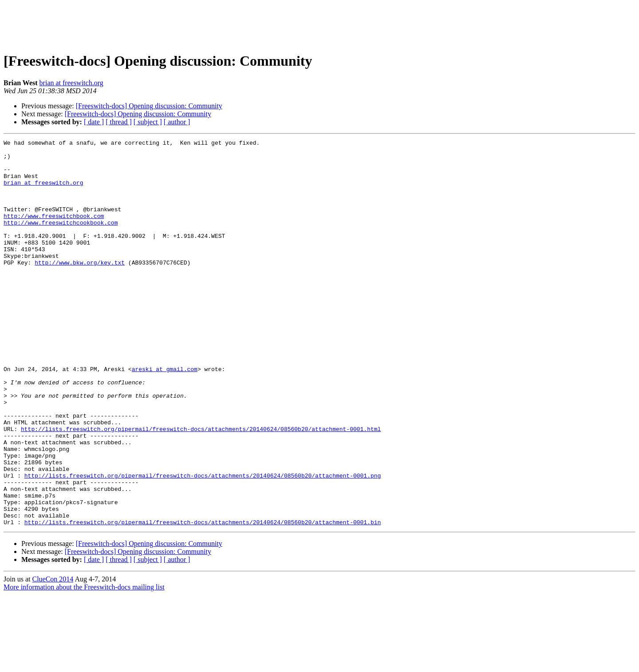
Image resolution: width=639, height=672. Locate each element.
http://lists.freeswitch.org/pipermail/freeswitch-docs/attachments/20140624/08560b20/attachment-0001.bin (203, 599)
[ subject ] (148, 122)
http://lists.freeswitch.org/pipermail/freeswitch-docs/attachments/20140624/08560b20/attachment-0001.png (203, 543)
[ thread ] (119, 122)
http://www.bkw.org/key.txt (80, 288)
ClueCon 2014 (53, 656)
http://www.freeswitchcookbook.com (61, 240)
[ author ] (177, 122)
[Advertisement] (319, 24)
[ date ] (94, 122)
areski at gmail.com (165, 415)
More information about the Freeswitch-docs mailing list (84, 664)
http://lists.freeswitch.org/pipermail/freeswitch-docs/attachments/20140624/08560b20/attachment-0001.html (201, 487)
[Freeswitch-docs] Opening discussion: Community (149, 106)
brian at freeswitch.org (71, 83)
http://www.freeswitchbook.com (54, 232)
